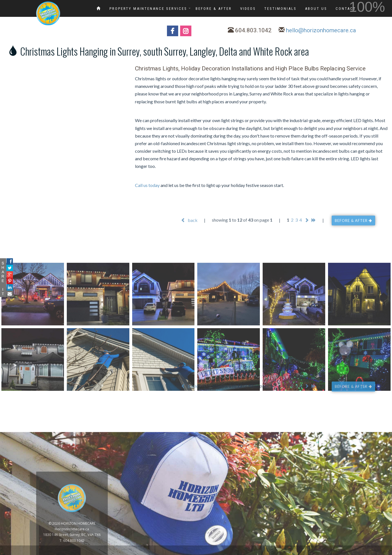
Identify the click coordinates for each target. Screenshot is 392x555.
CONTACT (346, 9)
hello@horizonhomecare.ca (321, 30)
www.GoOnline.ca (372, 552)
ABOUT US (316, 9)
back (189, 225)
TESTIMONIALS (280, 9)
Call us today (147, 185)
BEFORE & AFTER (214, 9)
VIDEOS (248, 9)
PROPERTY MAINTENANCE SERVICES (148, 9)
